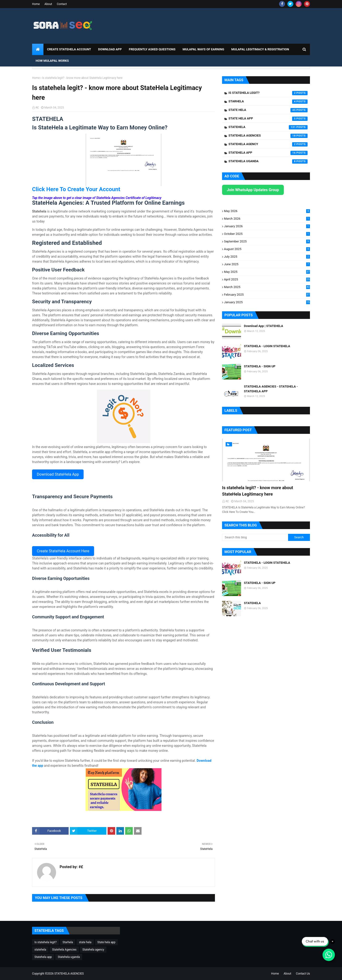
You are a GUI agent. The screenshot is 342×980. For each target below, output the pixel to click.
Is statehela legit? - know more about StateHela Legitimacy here (258, 491)
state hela (268, 110)
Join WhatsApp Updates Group (253, 190)
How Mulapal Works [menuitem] (52, 61)
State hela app (268, 119)
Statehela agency (268, 144)
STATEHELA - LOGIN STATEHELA (267, 346)
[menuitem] (38, 49)
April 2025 (267, 279)
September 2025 (267, 241)
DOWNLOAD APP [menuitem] (110, 49)
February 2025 (267, 295)
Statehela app (268, 153)
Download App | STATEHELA (264, 326)
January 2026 (267, 226)
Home (36, 4)
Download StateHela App (58, 474)
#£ (37, 108)
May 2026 (267, 211)
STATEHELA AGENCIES (69, 974)
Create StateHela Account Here (63, 551)
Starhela (268, 102)
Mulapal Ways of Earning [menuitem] (203, 49)
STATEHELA (252, 603)
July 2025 (267, 257)
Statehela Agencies (268, 136)
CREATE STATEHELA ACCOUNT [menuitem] (69, 49)
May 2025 (267, 272)
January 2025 (267, 302)
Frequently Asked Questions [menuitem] (152, 49)
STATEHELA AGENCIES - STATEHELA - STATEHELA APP (271, 389)
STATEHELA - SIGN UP (260, 366)
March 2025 (267, 287)
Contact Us (303, 974)
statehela (268, 127)
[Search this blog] (255, 537)
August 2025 (267, 249)
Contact (62, 4)
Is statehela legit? (268, 93)
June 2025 (267, 264)
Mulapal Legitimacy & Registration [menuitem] (260, 49)
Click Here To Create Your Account (76, 189)
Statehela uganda (268, 161)
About (48, 4)
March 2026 (267, 219)
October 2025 (267, 234)
